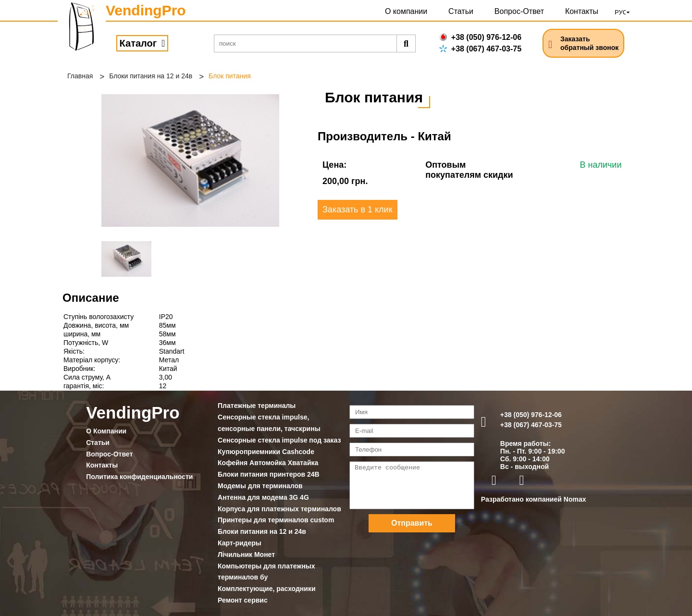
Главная (80, 76)
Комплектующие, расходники (266, 589)
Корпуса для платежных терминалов (279, 509)
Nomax (575, 499)
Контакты (582, 11)
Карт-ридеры (240, 543)
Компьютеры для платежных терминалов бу (266, 572)
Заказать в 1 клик (358, 209)
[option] (190, 160)
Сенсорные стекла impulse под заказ (279, 440)
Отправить (412, 523)
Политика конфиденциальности (139, 477)
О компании (406, 11)
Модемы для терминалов (260, 486)
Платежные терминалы (257, 406)
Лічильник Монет (246, 554)
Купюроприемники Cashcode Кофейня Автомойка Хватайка (268, 457)
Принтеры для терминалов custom (276, 520)
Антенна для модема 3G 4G (263, 497)
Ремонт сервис (243, 600)
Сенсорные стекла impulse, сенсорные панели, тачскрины (269, 423)
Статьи (461, 11)
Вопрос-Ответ (519, 11)
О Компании (106, 431)
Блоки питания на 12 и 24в (151, 76)
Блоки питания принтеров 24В (269, 474)
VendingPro (146, 10)
